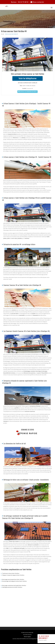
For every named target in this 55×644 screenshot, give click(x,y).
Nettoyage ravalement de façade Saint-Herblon (14, 585)
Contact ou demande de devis (27, 92)
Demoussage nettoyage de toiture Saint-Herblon (14, 581)
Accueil (2, 34)
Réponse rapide (28, 433)
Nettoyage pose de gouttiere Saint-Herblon (13, 579)
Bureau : (20, 2)
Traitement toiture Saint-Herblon (11, 573)
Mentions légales (27, 637)
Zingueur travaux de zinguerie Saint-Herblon (13, 575)
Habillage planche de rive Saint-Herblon (12, 587)
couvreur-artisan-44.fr (29, 633)
